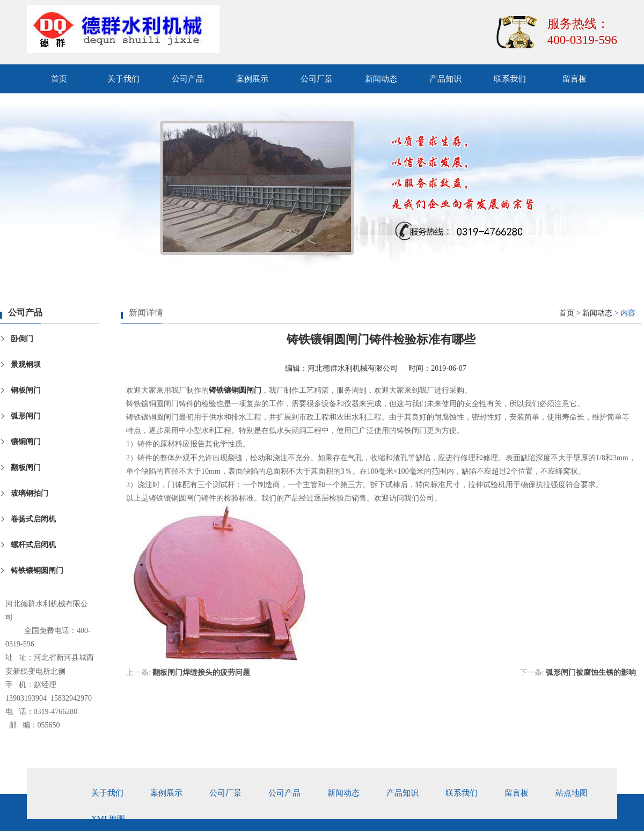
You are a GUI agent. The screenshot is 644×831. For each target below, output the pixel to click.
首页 (59, 79)
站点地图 (572, 793)
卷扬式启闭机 (33, 519)
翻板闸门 (26, 468)
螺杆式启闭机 (33, 545)
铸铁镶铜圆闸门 (37, 571)
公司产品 (188, 79)
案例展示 (252, 79)
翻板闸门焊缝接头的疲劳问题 (201, 672)
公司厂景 (317, 79)
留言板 (575, 79)
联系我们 (510, 79)
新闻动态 (381, 79)
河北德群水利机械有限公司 (353, 368)
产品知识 (445, 79)
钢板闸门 (26, 390)
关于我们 (123, 79)
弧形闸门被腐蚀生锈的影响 (591, 672)
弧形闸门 (26, 416)
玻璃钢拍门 (30, 493)
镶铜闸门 (26, 442)
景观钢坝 (26, 365)
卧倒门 (22, 339)
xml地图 (108, 819)
